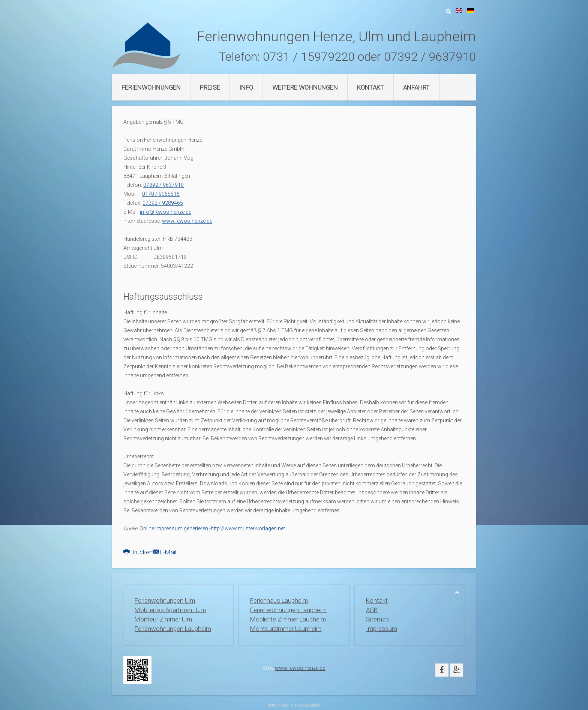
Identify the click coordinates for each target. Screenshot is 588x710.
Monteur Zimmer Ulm (163, 619)
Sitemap (377, 619)
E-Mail (164, 552)
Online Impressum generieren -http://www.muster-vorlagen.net (212, 528)
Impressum (382, 629)
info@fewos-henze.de (166, 212)
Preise (210, 87)
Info (246, 87)
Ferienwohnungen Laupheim (173, 629)
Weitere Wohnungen (305, 87)
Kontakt (370, 87)
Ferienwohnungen (151, 87)
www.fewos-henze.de (187, 221)
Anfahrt (416, 87)
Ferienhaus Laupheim (279, 600)
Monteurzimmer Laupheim (286, 629)
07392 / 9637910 (430, 57)
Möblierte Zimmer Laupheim (288, 619)
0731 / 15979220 (309, 57)
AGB (372, 610)
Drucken (138, 552)
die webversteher (306, 705)
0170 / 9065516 (161, 194)
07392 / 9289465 (163, 203)
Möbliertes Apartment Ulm (170, 610)
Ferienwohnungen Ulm (165, 600)
